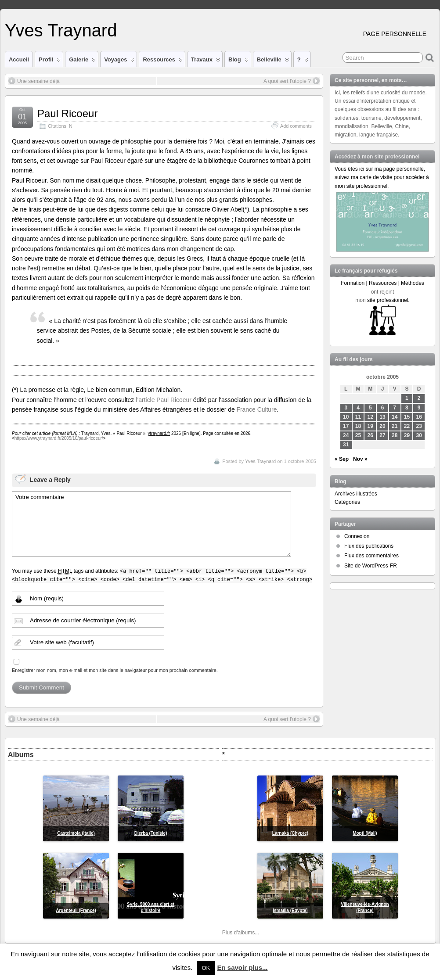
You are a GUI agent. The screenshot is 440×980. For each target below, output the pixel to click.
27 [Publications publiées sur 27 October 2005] (382, 435)
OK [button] (206, 968)
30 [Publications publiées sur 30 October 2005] (419, 435)
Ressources (162, 61)
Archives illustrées (356, 494)
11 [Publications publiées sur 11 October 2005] (358, 417)
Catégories (347, 502)
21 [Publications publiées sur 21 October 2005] (395, 426)
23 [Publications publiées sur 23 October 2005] (419, 426)
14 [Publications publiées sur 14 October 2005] (395, 417)
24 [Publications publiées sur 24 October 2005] (346, 435)
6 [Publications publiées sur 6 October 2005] (383, 408)
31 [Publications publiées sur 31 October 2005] (346, 445)
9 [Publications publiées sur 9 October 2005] (419, 408)
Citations (57, 126)
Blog (238, 61)
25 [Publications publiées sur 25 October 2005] (358, 435)
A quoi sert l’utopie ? (292, 81)
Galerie (82, 61)
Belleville (273, 61)
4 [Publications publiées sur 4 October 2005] (358, 408)
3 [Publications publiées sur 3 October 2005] (346, 408)
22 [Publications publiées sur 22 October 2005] (407, 426)
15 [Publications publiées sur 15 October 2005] (407, 417)
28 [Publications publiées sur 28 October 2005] (395, 435)
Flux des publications (369, 546)
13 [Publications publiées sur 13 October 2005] (382, 417)
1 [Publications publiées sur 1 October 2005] (407, 398)
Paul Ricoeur (67, 113)
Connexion (357, 536)
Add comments (296, 126)
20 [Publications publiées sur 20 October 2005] (382, 426)
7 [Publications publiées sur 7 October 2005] (395, 408)
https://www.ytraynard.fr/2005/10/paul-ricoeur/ (59, 438)
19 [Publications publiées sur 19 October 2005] (370, 426)
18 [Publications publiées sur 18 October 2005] (358, 426)
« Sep (342, 459)
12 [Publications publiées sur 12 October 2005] (370, 417)
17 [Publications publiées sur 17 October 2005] (346, 426)
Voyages (119, 61)
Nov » (360, 459)
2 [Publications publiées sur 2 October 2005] (419, 398)
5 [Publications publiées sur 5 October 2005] (370, 408)
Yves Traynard (61, 30)
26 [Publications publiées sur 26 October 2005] (370, 435)
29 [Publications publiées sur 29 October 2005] (407, 435)
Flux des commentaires (371, 556)
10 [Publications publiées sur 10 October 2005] (346, 417)
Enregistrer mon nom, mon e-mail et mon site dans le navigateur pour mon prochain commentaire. (115, 670)
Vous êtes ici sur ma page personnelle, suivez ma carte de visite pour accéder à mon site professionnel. (382, 177)
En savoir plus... (242, 967)
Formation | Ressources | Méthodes (382, 283)
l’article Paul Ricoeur (164, 400)
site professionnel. (388, 300)
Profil (50, 61)
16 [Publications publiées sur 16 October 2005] (419, 417)
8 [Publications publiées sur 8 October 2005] (407, 408)
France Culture (256, 409)
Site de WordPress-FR (371, 566)
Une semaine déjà (34, 81)
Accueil (19, 59)
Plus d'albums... (241, 933)
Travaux (206, 61)
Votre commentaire (151, 524)
